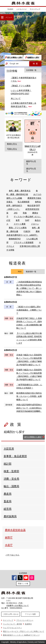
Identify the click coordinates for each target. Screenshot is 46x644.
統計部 (8, 464)
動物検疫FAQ (15, 239)
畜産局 (8, 501)
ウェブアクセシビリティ (12, 628)
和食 (25, 213)
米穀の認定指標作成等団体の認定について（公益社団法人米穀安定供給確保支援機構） (29, 408)
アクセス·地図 (30, 614)
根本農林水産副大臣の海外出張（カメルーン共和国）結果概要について (29, 396)
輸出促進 (31, 206)
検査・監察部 (11, 471)
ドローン (35, 224)
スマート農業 (20, 224)
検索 (35, 64)
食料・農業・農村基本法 (20, 191)
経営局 (8, 509)
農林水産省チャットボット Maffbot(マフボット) (21, 635)
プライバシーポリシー (25, 620)
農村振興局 (10, 516)
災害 (22, 246)
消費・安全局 (11, 479)
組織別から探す (33, 57)
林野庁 (9, 538)
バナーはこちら (13, 555)
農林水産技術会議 (15, 530)
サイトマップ (35, 9)
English (10, 9)
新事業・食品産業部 (15, 456)
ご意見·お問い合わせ (11, 614)
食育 (18, 220)
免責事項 (28, 624)
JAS (16, 213)
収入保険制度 (24, 202)
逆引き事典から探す (15, 57)
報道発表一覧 (31, 272)
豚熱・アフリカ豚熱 (18, 228)
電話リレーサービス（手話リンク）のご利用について (24, 631)
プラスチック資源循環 (24, 243)
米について (16, 98)
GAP (27, 220)
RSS (20, 272)
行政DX (27, 231)
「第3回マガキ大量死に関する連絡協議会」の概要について (29, 310)
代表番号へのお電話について (18, 606)
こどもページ (21, 9)
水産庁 (9, 545)
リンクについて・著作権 (12, 624)
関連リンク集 (23, 584)
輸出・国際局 (11, 486)
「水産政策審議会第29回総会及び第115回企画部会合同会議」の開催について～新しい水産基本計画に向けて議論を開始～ (29, 288)
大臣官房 (9, 449)
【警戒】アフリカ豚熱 (21, 86)
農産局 (8, 494)
